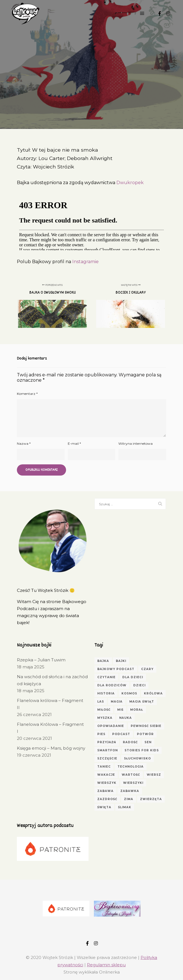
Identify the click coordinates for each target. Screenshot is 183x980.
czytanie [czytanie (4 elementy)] (106, 677)
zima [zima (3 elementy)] (129, 799)
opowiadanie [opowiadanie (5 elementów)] (111, 726)
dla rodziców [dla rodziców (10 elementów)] (112, 685)
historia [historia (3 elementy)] (106, 693)
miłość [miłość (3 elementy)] (104, 710)
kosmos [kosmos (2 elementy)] (129, 693)
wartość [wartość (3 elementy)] (131, 775)
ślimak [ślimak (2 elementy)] (125, 807)
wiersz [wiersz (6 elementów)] (154, 775)
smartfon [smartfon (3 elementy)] (108, 750)
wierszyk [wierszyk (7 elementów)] (107, 783)
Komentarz (27, 394)
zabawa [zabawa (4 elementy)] (105, 791)
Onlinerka (109, 972)
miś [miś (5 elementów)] (120, 710)
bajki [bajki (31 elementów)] (121, 661)
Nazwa (24, 443)
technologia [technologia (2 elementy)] (131, 767)
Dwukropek (130, 183)
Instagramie (85, 262)
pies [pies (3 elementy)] (101, 734)
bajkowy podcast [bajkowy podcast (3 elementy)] (116, 669)
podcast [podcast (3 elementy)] (121, 734)
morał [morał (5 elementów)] (137, 710)
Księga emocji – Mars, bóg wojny (51, 748)
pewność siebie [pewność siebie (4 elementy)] (146, 726)
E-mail (74, 443)
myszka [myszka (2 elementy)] (105, 718)
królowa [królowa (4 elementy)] (153, 693)
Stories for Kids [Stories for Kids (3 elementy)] (142, 750)
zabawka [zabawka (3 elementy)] (130, 791)
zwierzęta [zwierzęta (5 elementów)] (151, 799)
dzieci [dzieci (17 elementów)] (139, 685)
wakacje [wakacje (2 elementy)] (106, 775)
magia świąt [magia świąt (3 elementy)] (142, 702)
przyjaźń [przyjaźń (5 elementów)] (107, 742)
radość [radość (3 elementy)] (130, 742)
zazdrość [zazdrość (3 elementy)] (107, 799)
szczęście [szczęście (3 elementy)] (107, 758)
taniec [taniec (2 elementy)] (104, 767)
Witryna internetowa (135, 443)
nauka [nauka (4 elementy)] (126, 718)
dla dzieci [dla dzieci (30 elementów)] (133, 677)
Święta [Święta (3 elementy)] (104, 807)
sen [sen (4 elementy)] (148, 742)
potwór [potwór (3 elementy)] (145, 734)
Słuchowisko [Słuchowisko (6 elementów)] (137, 758)
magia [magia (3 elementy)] (117, 702)
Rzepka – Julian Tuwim (41, 660)
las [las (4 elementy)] (101, 702)
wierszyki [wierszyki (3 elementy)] (133, 783)
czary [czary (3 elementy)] (147, 669)
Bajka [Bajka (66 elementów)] (103, 661)
